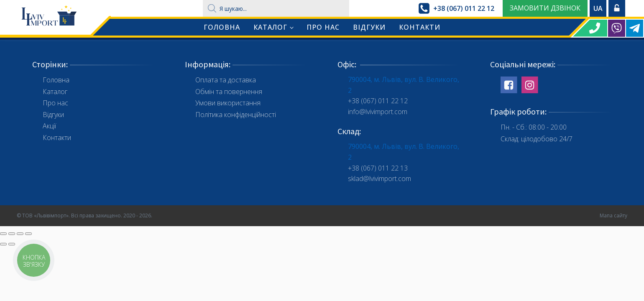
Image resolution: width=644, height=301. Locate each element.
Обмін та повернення (229, 92)
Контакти (420, 27)
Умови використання (228, 103)
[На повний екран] (20, 234)
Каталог (270, 27)
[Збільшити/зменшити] (28, 234)
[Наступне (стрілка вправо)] (12, 244)
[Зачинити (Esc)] (3, 234)
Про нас (323, 27)
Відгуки (369, 27)
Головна (222, 27)
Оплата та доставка (226, 80)
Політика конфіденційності (236, 115)
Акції (49, 126)
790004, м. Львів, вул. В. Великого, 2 (404, 85)
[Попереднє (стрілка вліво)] (3, 244)
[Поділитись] (12, 234)
